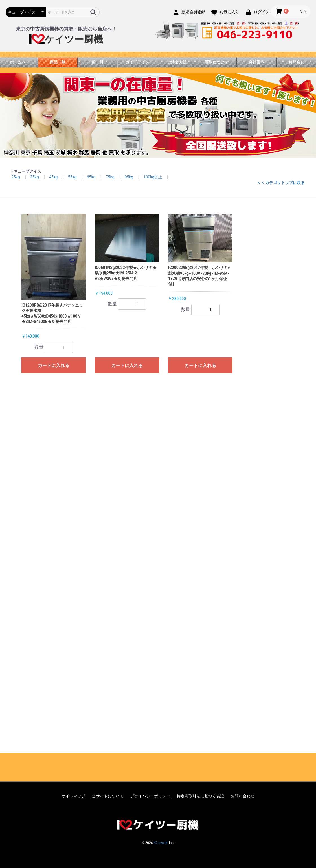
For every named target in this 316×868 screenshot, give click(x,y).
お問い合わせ (243, 796)
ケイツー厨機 (66, 39)
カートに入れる (54, 365)
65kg (92, 177)
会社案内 (256, 62)
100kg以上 (153, 177)
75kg (111, 177)
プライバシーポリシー (150, 796)
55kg (73, 177)
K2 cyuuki (161, 843)
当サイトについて (108, 796)
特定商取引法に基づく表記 (200, 796)
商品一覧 (58, 62)
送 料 (97, 62)
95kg (130, 177)
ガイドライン (137, 62)
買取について (217, 62)
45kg (54, 177)
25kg (16, 177)
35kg (35, 177)
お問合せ (296, 62)
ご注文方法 (177, 62)
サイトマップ (73, 796)
